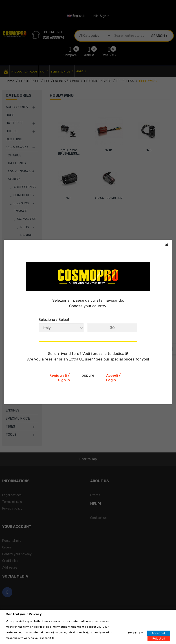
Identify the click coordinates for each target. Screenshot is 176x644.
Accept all (159, 633)
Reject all (159, 638)
